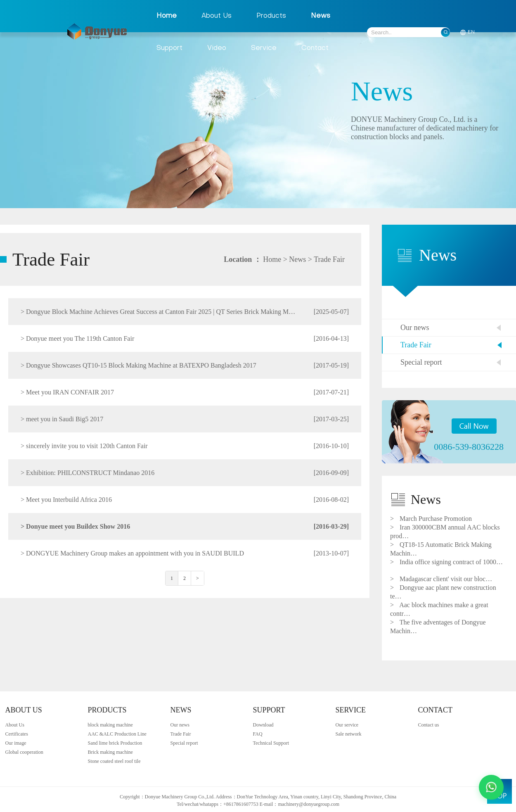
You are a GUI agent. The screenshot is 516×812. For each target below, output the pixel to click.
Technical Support (271, 743)
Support (169, 48)
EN (471, 32)
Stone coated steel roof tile (114, 761)
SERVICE (351, 710)
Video (217, 48)
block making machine (110, 725)
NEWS (181, 710)
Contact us (429, 725)
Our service (347, 725)
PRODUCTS (107, 710)
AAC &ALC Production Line (117, 734)
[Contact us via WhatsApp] (491, 787)
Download (263, 725)
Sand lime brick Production (115, 743)
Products (271, 16)
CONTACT (436, 710)
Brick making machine (110, 752)
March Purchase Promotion (431, 519)
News (321, 16)
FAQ (258, 734)
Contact (315, 48)
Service (264, 48)
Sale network (349, 734)
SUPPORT (269, 710)
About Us (217, 16)
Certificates (17, 734)
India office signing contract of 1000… (446, 562)
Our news (415, 328)
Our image (16, 743)
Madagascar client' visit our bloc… (441, 579)
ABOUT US (24, 710)
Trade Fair (329, 259)
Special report (421, 362)
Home (167, 16)
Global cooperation (24, 752)
